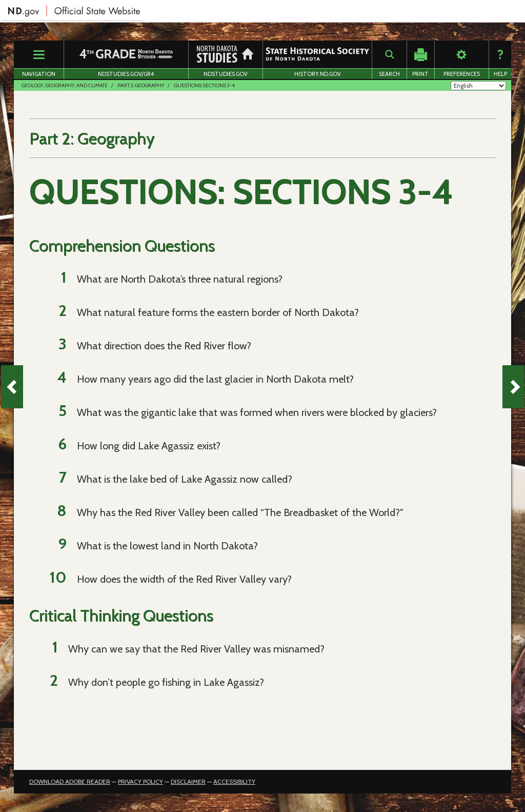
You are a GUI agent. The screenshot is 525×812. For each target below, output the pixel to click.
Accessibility (234, 781)
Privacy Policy (140, 781)
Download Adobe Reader (70, 781)
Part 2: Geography (141, 85)
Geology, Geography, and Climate (65, 85)
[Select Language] (478, 86)
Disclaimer (188, 781)
